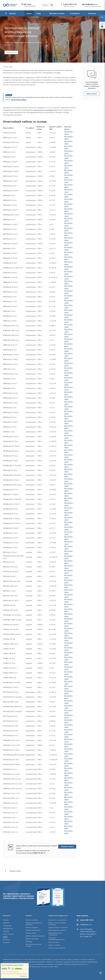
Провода (29, 941)
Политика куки (54, 942)
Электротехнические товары (34, 945)
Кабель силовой (32, 920)
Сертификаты (8, 928)
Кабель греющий (32, 939)
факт (59, 73)
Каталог (29, 916)
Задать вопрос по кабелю (58, 927)
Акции (5, 937)
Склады (6, 920)
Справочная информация (58, 916)
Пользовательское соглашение (55, 934)
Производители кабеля (57, 930)
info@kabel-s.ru (91, 4)
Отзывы (6, 931)
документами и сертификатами (45, 110)
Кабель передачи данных (35, 936)
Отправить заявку (67, 847)
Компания (7, 916)
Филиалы (7, 942)
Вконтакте (100, 973)
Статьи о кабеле (54, 945)
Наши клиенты (9, 934)
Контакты (7, 940)
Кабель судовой (32, 927)
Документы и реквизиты (57, 920)
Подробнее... (24, 976)
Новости (6, 923)
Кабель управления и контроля (34, 924)
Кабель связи (31, 933)
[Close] (27, 965)
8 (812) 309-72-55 (70, 4)
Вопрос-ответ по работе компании (57, 924)
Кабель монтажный (33, 930)
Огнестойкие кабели (19, 100)
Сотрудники (7, 926)
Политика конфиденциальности (56, 939)
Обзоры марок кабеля (57, 948)
